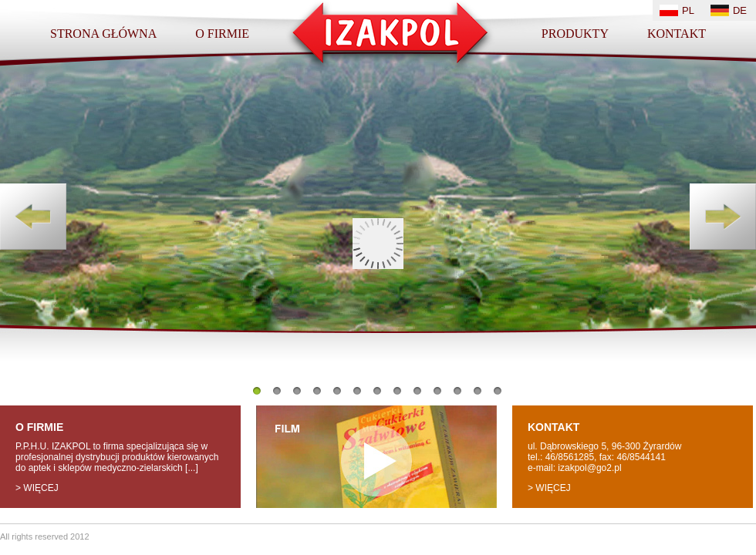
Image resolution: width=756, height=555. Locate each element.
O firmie (222, 34)
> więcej (37, 488)
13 (498, 391)
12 (478, 391)
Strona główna (103, 34)
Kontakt (677, 34)
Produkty (575, 34)
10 (437, 391)
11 (457, 391)
